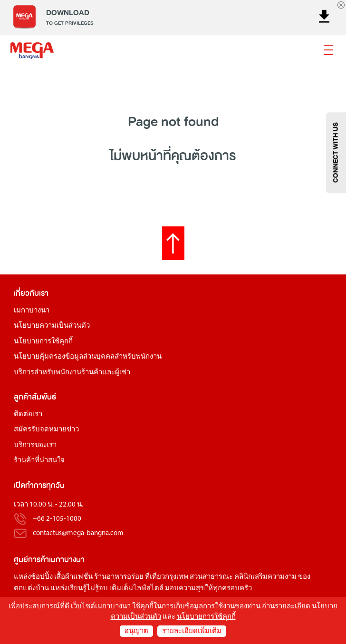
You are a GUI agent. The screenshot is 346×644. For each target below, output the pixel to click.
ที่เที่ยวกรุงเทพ (167, 577)
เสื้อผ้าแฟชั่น (73, 577)
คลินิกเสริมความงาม (265, 577)
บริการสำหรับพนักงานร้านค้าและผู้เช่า (72, 373)
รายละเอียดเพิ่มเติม (192, 631)
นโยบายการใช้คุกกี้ (43, 342)
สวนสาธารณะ (211, 577)
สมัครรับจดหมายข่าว (46, 430)
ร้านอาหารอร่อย (119, 577)
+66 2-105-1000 (57, 519)
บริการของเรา (35, 445)
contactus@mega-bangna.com (78, 533)
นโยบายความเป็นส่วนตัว (52, 326)
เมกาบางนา (32, 311)
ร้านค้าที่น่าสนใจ (39, 461)
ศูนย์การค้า (31, 560)
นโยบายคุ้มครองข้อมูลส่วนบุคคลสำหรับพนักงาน (88, 357)
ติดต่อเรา (28, 415)
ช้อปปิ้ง (42, 577)
